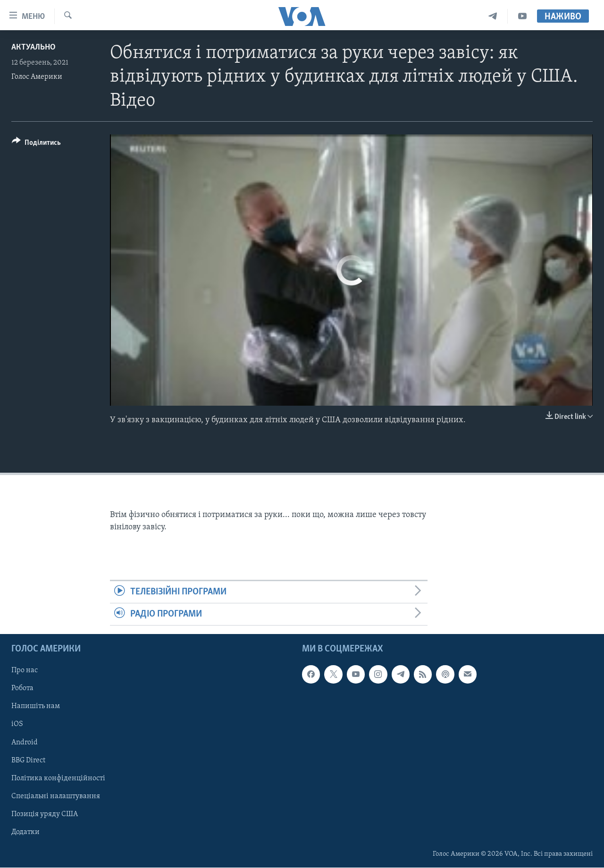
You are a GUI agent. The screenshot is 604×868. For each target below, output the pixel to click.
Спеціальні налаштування (56, 796)
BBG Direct (28, 760)
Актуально (34, 47)
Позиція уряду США (45, 814)
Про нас (25, 671)
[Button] (36, 144)
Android (25, 743)
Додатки (25, 832)
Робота (22, 689)
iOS (17, 725)
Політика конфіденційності (58, 778)
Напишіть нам (36, 707)
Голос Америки (37, 77)
